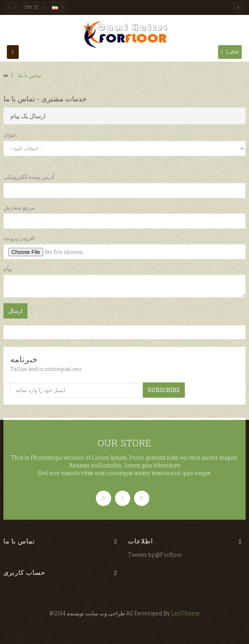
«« (6, 75)
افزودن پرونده (19, 238)
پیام (7, 269)
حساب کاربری (24, 572)
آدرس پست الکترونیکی (29, 177)
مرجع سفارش (19, 207)
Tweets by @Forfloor (155, 555)
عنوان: (10, 135)
